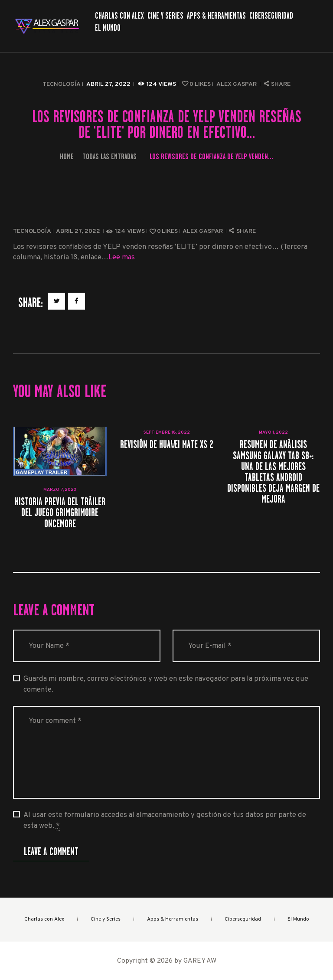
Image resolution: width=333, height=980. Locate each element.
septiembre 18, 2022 (167, 433)
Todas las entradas (109, 156)
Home (67, 156)
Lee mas (122, 257)
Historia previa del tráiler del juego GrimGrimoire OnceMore (60, 513)
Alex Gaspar (237, 84)
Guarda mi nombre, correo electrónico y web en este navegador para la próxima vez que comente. (166, 684)
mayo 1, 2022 (273, 433)
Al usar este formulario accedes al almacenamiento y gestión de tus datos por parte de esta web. (165, 821)
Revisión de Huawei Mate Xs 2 (167, 444)
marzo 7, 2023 (60, 490)
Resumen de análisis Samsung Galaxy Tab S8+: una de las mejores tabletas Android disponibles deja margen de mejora (273, 472)
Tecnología (62, 84)
